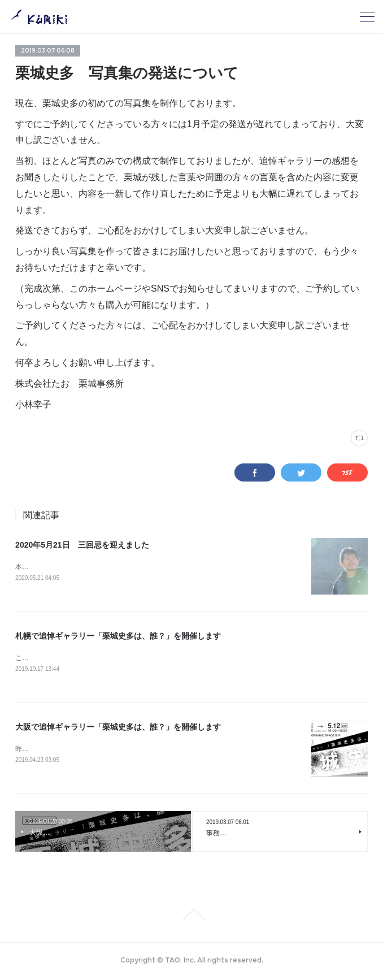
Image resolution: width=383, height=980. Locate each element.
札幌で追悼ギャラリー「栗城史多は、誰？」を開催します (118, 637)
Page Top (191, 917)
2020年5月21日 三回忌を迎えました (82, 545)
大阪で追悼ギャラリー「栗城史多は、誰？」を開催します (118, 729)
